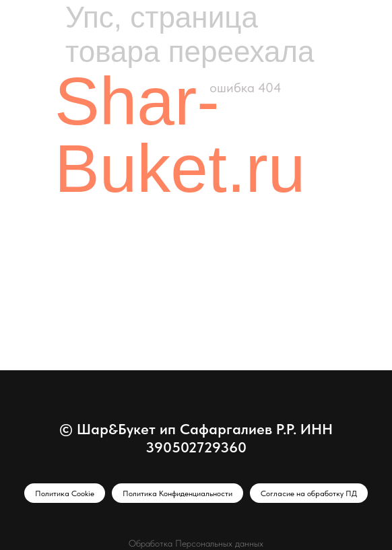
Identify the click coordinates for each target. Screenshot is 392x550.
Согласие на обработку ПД (309, 493)
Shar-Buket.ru (180, 135)
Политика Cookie (65, 493)
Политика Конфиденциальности (177, 493)
